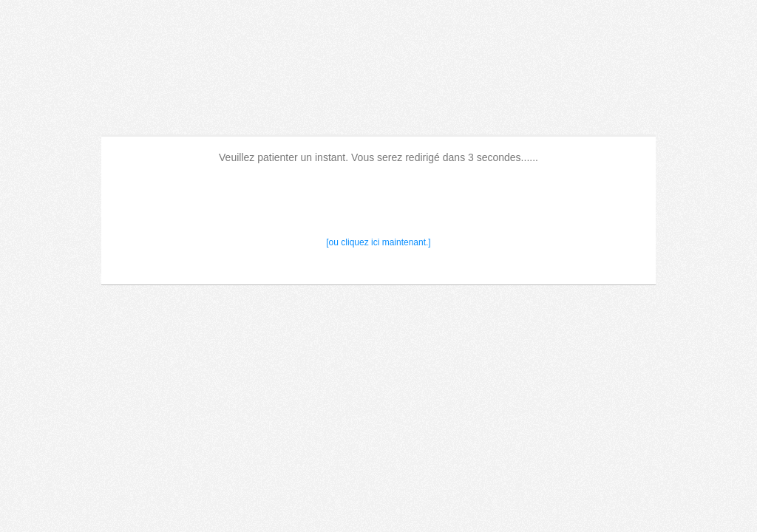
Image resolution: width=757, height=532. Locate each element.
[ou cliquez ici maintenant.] (378, 242)
